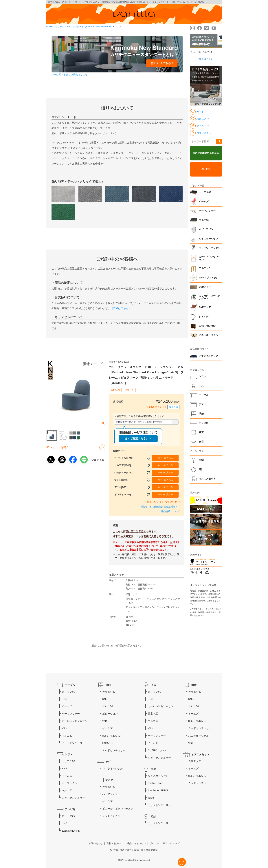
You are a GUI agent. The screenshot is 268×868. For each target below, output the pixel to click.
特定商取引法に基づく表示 (124, 850)
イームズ (204, 202)
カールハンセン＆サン (75, 721)
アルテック (205, 268)
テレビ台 (204, 423)
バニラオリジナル (208, 335)
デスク (202, 404)
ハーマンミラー (207, 211)
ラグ (201, 451)
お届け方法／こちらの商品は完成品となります (139, 416)
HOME (49, 27)
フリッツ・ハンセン (210, 248)
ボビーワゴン (206, 229)
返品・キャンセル (136, 843)
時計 (201, 469)
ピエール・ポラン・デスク (118, 809)
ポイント (154, 843)
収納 (201, 414)
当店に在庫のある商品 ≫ (206, 153)
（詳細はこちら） (121, 308)
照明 (201, 460)
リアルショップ (171, 843)
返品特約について (170, 511)
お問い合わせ (96, 843)
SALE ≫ (206, 169)
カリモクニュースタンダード (210, 297)
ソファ (118, 27)
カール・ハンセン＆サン (210, 258)
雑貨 (201, 432)
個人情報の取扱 (149, 850)
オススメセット (207, 479)
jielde (151, 798)
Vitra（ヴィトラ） (209, 278)
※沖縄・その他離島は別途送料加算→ (160, 507)
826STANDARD (207, 326)
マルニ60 (204, 220)
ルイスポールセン (208, 239)
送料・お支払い (115, 843)
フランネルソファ (208, 356)
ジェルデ (204, 317)
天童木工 (153, 714)
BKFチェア (205, 307)
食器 (201, 442)
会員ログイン (206, 59)
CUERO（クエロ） (159, 750)
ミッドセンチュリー (73, 743)
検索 (219, 142)
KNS (64, 699)
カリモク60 (205, 192)
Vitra (64, 728)
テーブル (204, 395)
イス (201, 386)
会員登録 (173, 407)
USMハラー (205, 287)
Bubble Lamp (155, 783)
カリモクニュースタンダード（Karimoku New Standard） (84, 27)
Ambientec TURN (158, 790)
